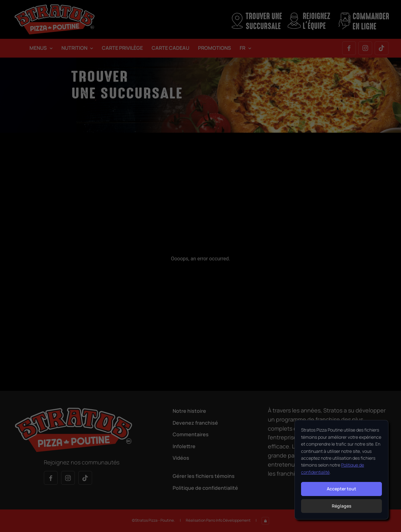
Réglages (342, 506)
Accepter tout (341, 489)
